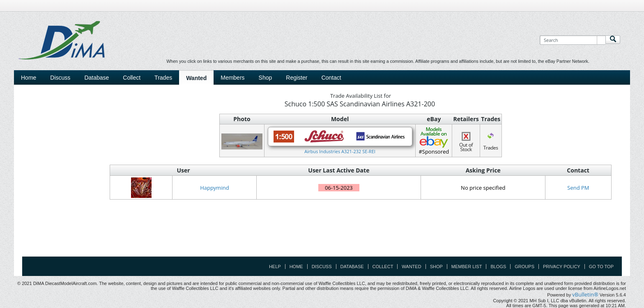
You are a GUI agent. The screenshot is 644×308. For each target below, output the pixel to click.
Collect (132, 78)
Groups (524, 267)
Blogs (498, 267)
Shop (266, 78)
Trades (163, 78)
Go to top (601, 267)
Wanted (196, 78)
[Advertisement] (322, 238)
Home (29, 78)
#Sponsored (434, 141)
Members (232, 78)
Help (275, 267)
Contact (331, 78)
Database (97, 78)
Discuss (60, 78)
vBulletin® (585, 294)
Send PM (578, 188)
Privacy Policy (562, 267)
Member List (467, 267)
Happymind (214, 188)
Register (297, 78)
